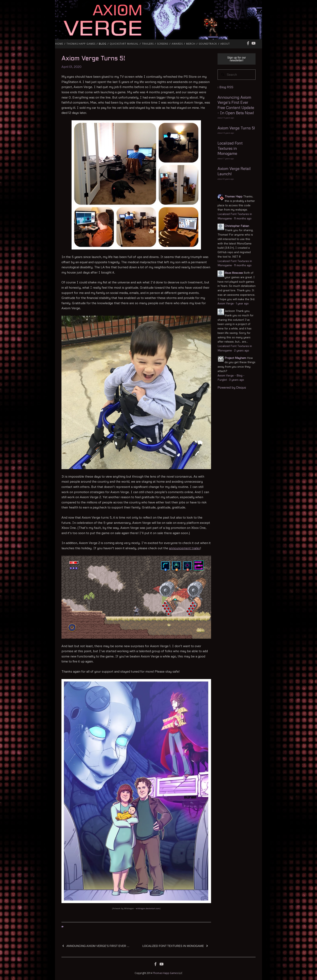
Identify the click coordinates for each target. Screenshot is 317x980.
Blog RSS (226, 87)
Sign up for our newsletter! (237, 59)
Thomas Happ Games (81, 44)
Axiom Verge (230, 20)
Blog (103, 44)
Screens (163, 44)
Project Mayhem (235, 358)
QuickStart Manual (124, 44)
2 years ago (242, 350)
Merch (191, 44)
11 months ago (243, 218)
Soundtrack (208, 44)
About (225, 44)
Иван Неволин (234, 273)
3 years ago (237, 380)
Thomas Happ (234, 196)
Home (59, 44)
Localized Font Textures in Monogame (230, 148)
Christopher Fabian (237, 226)
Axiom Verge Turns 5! (93, 59)
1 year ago (242, 303)
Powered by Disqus (232, 387)
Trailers (148, 44)
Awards (177, 44)
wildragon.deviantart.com (148, 908)
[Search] (237, 75)
